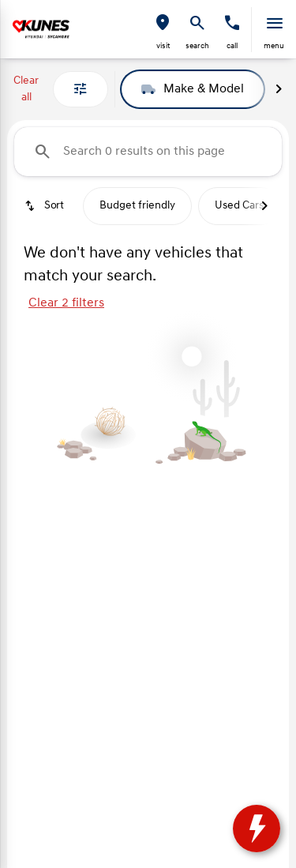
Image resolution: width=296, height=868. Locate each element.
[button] (163, 30)
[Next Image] (279, 89)
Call (232, 46)
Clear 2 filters (66, 303)
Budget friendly (137, 206)
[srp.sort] (45, 206)
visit (163, 46)
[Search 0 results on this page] (148, 152)
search (197, 46)
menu (274, 46)
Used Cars (239, 206)
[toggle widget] (257, 829)
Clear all (26, 89)
